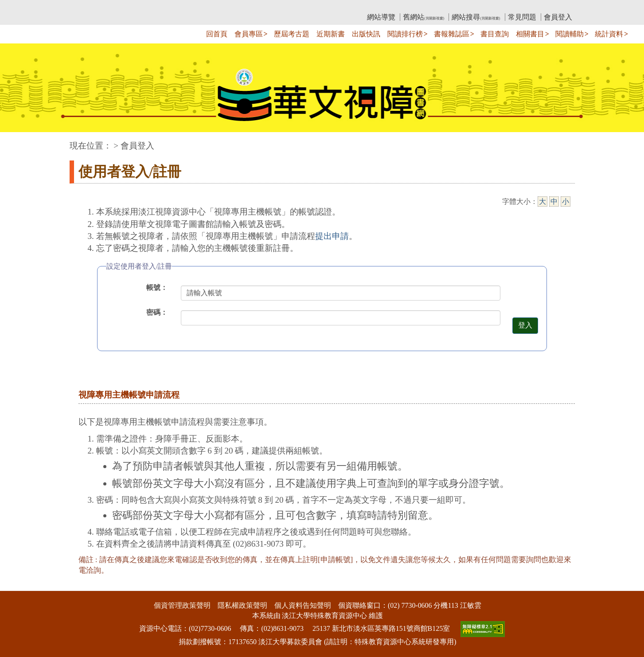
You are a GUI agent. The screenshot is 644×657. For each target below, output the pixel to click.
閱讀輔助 (570, 34)
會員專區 (249, 34)
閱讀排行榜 (405, 34)
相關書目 (530, 34)
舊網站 (423, 17)
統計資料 (609, 34)
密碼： (157, 312)
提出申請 (332, 236)
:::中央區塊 (17, 141)
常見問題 (522, 17)
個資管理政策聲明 (182, 605)
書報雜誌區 (452, 34)
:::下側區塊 (17, 585)
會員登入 (558, 17)
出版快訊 (366, 34)
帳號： (157, 287)
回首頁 (217, 34)
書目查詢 (495, 34)
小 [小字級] (566, 201)
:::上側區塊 (87, 7)
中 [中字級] (554, 201)
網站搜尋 (476, 17)
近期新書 (331, 34)
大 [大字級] (543, 201)
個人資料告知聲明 (303, 605)
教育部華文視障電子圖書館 (148, 7)
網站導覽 (381, 17)
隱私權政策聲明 (242, 605)
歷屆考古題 (292, 34)
